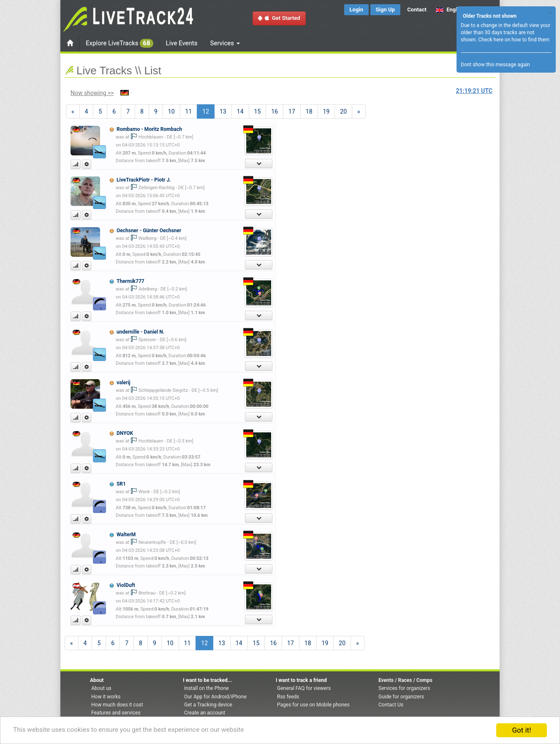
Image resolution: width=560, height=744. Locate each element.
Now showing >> (92, 93)
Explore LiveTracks (120, 43)
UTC (474, 91)
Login (357, 10)
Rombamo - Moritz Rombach (149, 129)
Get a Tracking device (208, 705)
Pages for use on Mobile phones (313, 705)
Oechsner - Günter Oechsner (149, 231)
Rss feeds (288, 697)
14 (240, 111)
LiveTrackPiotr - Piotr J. (144, 180)
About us (101, 688)
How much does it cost (117, 705)
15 (258, 111)
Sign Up (385, 10)
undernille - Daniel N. (140, 332)
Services (225, 43)
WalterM (126, 535)
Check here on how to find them (514, 40)
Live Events (182, 43)
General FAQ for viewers (304, 688)
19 (326, 111)
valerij (124, 383)
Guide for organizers (401, 697)
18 (309, 111)
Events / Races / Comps (405, 680)
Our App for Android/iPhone (215, 697)
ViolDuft (126, 585)
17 (292, 111)
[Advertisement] (398, 171)
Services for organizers (404, 688)
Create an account (205, 713)
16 (275, 111)
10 (171, 111)
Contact (417, 10)
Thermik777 (130, 281)
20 (343, 111)
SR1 (121, 484)
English (450, 10)
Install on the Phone (207, 688)
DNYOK (125, 433)
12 (208, 111)
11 (189, 111)
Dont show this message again (495, 65)
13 (223, 111)
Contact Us (391, 705)
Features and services (116, 713)
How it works (106, 697)
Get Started (279, 18)
